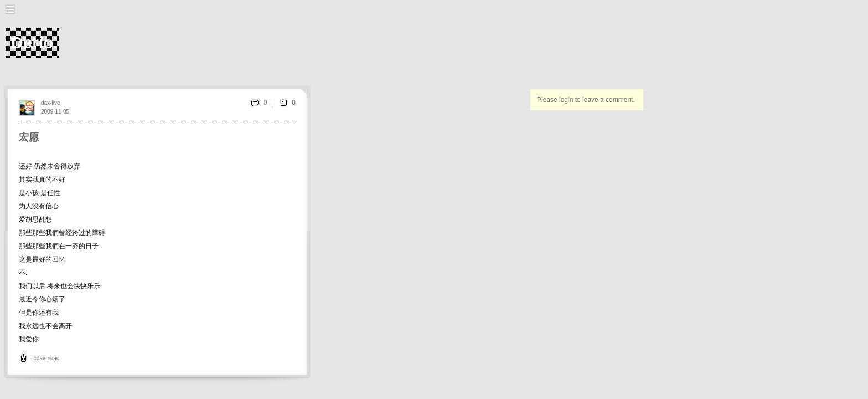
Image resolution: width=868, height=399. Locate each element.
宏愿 (29, 137)
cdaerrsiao (47, 358)
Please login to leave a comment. (586, 100)
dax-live (50, 103)
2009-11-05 (55, 112)
